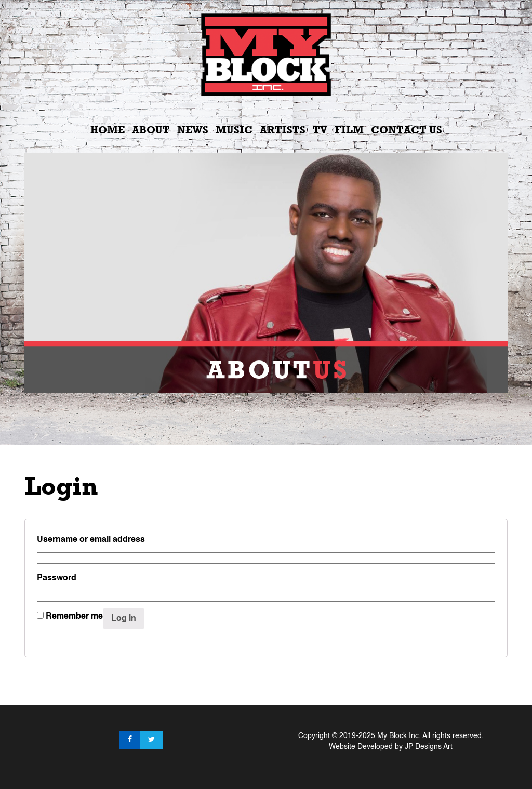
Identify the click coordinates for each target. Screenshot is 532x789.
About (151, 130)
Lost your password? (77, 640)
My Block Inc (398, 736)
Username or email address (94, 540)
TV (320, 130)
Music (234, 130)
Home (108, 130)
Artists (283, 130)
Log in (124, 619)
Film (349, 130)
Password (59, 578)
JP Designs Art (429, 747)
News (193, 130)
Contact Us (407, 130)
